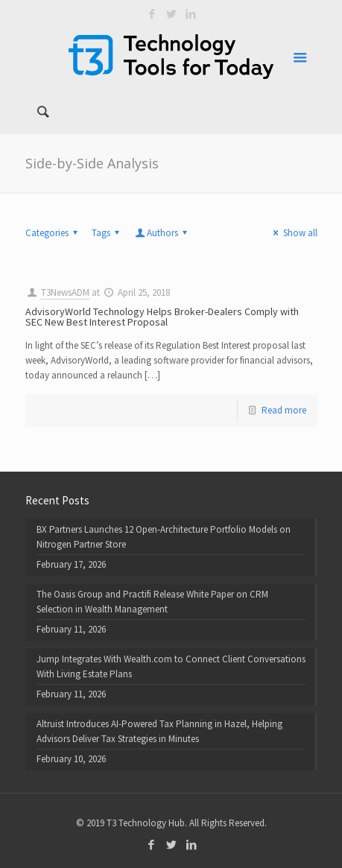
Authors (162, 233)
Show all (293, 233)
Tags (108, 233)
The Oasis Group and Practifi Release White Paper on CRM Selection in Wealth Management (152, 602)
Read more (284, 410)
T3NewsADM (65, 292)
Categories (54, 233)
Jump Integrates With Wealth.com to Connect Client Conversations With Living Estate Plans (171, 666)
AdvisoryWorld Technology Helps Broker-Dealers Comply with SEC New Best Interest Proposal (162, 317)
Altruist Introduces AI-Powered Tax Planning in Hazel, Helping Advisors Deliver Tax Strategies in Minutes (159, 731)
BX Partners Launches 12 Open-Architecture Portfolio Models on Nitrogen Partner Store (164, 537)
